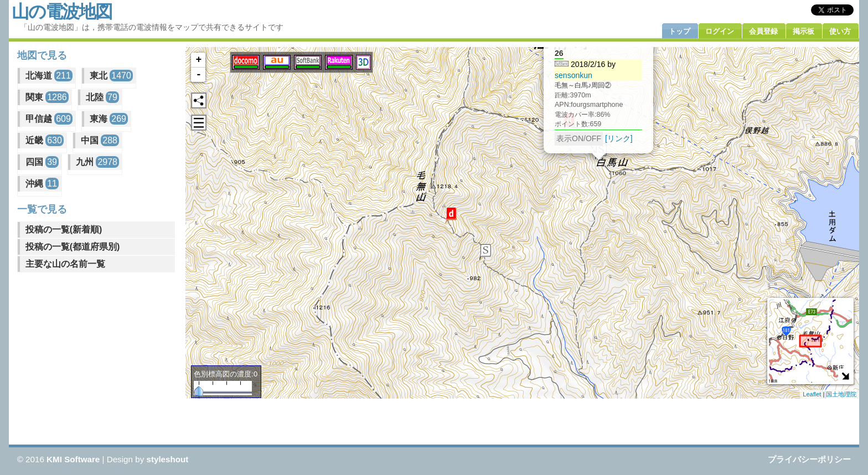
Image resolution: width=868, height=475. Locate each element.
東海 (109, 119)
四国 (42, 162)
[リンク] (619, 138)
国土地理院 (841, 394)
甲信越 (49, 119)
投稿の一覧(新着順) (64, 229)
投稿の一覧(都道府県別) (73, 247)
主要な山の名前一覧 (65, 264)
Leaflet (812, 394)
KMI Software (73, 459)
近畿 (45, 140)
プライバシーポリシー (809, 459)
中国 (100, 140)
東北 (111, 76)
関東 (47, 97)
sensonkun (573, 75)
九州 (97, 162)
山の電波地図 (62, 12)
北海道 (49, 76)
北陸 (102, 97)
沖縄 (42, 184)
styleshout (167, 459)
